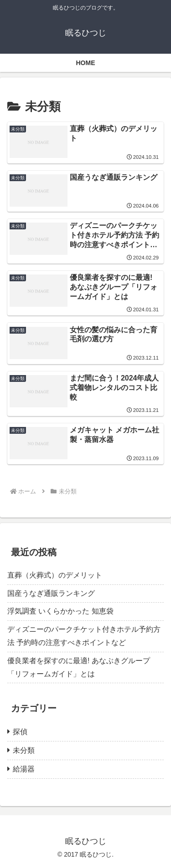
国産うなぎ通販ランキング (51, 593)
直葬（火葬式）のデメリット (55, 575)
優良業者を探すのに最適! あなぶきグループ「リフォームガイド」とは (79, 667)
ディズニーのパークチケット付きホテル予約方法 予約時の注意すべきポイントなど (84, 636)
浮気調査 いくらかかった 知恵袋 (60, 611)
